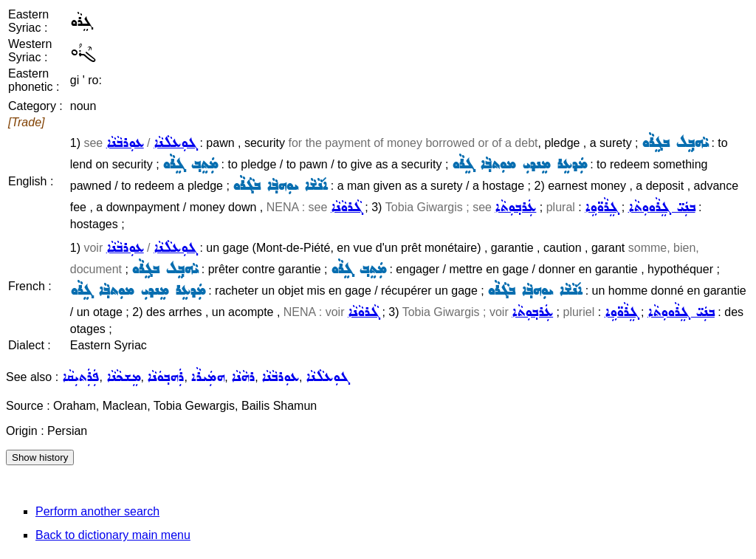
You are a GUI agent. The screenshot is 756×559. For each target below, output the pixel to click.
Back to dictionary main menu (113, 535)
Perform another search (97, 511)
